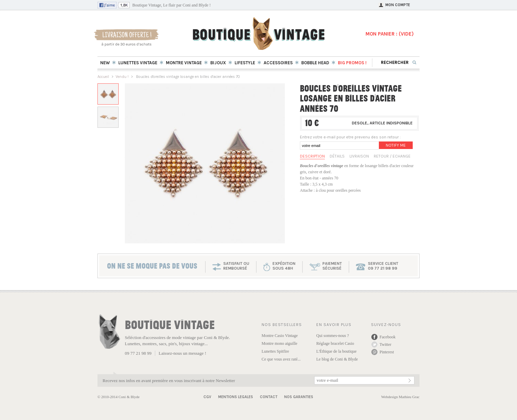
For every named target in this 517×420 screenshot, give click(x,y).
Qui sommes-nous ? (333, 336)
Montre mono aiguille (280, 343)
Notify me (396, 145)
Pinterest (387, 352)
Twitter (385, 344)
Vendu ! (122, 77)
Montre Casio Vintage (280, 336)
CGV (207, 397)
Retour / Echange (392, 156)
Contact (269, 397)
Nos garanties (299, 397)
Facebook (388, 337)
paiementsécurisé (332, 266)
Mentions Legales (236, 397)
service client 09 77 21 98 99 (383, 266)
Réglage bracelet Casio (335, 343)
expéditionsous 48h (284, 266)
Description (312, 156)
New (105, 63)
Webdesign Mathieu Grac (400, 397)
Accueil (103, 77)
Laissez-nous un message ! (182, 353)
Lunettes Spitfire (275, 351)
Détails (337, 156)
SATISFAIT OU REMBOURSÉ (236, 266)
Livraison (359, 156)
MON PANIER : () (390, 34)
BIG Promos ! (352, 63)
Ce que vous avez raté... (281, 359)
